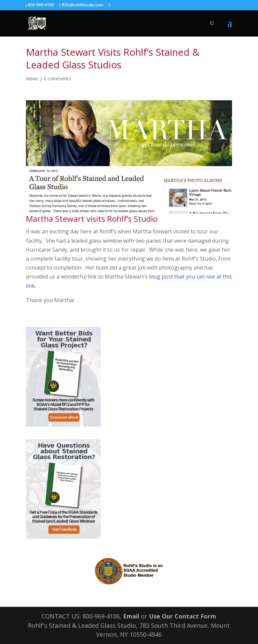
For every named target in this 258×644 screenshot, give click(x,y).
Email (131, 616)
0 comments (57, 79)
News (32, 79)
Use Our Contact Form (183, 616)
